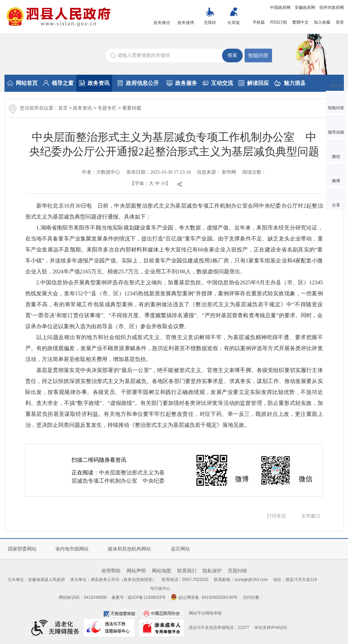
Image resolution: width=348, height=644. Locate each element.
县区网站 (180, 549)
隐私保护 (212, 571)
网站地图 (162, 571)
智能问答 (258, 55)
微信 (336, 157)
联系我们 (187, 571)
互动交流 (218, 83)
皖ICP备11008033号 (147, 597)
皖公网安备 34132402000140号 (204, 597)
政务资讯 (94, 83)
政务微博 (186, 23)
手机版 (259, 22)
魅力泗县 (290, 83)
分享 (336, 205)
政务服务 (182, 83)
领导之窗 (58, 83)
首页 (63, 108)
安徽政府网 (305, 8)
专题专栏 (107, 108)
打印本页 (276, 516)
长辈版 (234, 23)
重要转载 (132, 108)
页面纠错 (237, 571)
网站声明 (136, 571)
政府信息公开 (138, 83)
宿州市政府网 (332, 8)
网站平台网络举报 (205, 613)
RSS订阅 (279, 22)
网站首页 (22, 83)
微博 (336, 181)
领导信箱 (336, 132)
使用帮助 (111, 571)
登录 (340, 22)
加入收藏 (322, 22)
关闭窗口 (311, 516)
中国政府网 (280, 8)
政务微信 (162, 23)
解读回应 (254, 83)
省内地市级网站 (72, 549)
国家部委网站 (22, 549)
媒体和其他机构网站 (129, 549)
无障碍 (210, 23)
